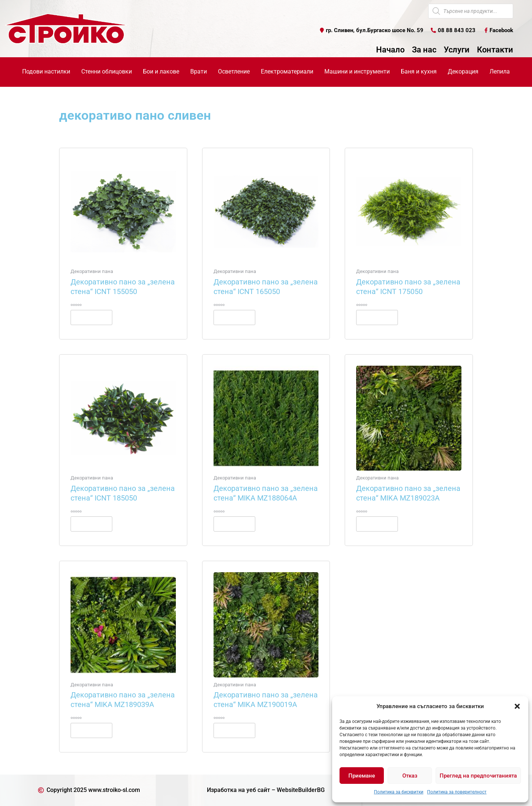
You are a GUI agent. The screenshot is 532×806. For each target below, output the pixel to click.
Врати (199, 71)
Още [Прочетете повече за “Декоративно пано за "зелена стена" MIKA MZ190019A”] (234, 730)
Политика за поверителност (457, 792)
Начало (390, 50)
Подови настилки (46, 71)
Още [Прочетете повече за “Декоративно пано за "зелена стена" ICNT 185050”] (91, 524)
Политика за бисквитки (399, 792)
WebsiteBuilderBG (301, 790)
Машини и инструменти (357, 71)
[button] (517, 706)
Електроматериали (287, 71)
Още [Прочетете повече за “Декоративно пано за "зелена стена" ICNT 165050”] (234, 317)
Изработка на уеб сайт (238, 790)
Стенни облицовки (107, 71)
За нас (424, 50)
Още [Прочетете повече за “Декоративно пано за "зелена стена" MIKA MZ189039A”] (91, 730)
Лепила (500, 71)
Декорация (463, 71)
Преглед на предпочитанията (478, 776)
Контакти (495, 50)
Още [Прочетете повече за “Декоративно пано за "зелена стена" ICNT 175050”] (377, 317)
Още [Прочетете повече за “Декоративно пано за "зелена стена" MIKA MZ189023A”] (377, 524)
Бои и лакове (161, 71)
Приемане (362, 776)
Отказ (410, 776)
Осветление (234, 71)
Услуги (457, 50)
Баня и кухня (419, 71)
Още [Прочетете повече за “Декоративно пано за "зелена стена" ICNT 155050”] (91, 317)
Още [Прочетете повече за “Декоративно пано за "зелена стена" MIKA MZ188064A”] (234, 524)
